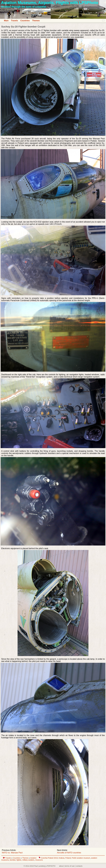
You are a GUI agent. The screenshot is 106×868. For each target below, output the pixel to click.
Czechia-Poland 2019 (49, 858)
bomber (13, 860)
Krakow (62, 858)
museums (39, 860)
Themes (36, 21)
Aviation (34, 858)
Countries (25, 21)
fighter (19, 860)
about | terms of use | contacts (71, 866)
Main (6, 21)
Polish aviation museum (81, 858)
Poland (68, 858)
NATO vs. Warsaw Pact (12, 853)
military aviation (28, 860)
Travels (14, 21)
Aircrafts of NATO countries (69, 853)
